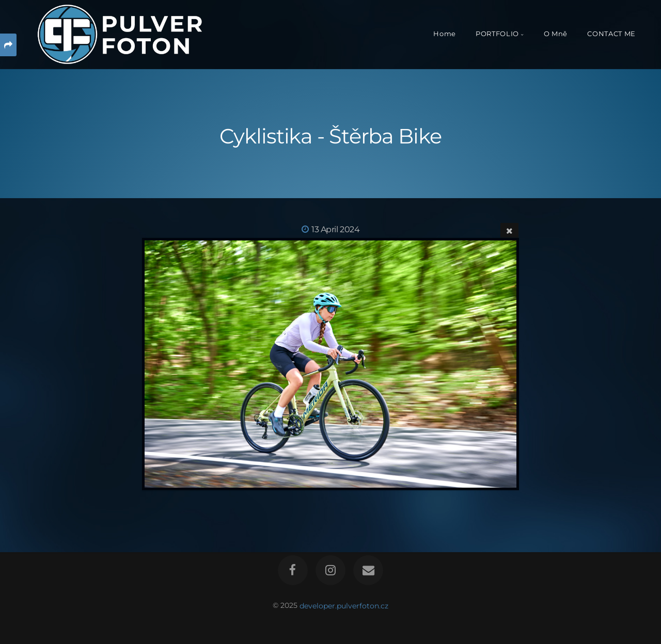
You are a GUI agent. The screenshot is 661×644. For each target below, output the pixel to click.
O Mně (556, 34)
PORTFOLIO (497, 34)
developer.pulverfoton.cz (344, 605)
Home (445, 34)
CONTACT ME (611, 34)
